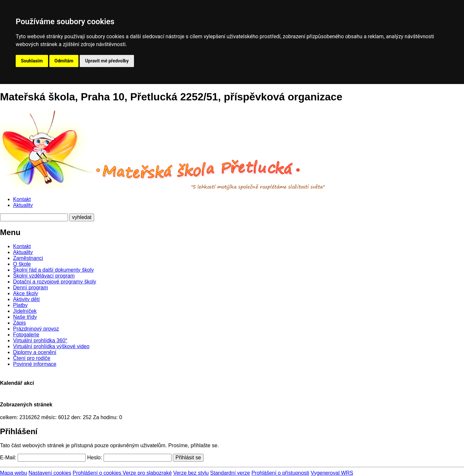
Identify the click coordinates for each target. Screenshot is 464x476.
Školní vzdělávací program (44, 276)
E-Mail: (8, 458)
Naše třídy (25, 317)
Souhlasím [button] (32, 61)
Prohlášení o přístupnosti (280, 473)
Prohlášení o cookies (98, 473)
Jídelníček (25, 311)
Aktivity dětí (26, 299)
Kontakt (22, 199)
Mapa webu (14, 473)
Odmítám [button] (64, 61)
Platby (20, 305)
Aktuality (23, 205)
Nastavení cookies (50, 473)
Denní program (31, 288)
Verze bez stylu (191, 473)
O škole (22, 264)
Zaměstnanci (28, 258)
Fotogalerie (26, 335)
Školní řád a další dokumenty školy (53, 270)
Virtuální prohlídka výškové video (51, 346)
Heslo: (95, 458)
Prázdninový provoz (36, 329)
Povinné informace (35, 364)
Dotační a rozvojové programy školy (55, 282)
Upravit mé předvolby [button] (107, 61)
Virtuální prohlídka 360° (40, 340)
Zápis (19, 323)
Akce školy (25, 293)
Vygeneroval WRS (332, 473)
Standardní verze (230, 473)
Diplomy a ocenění (35, 352)
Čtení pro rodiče (32, 358)
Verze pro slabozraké (147, 473)
